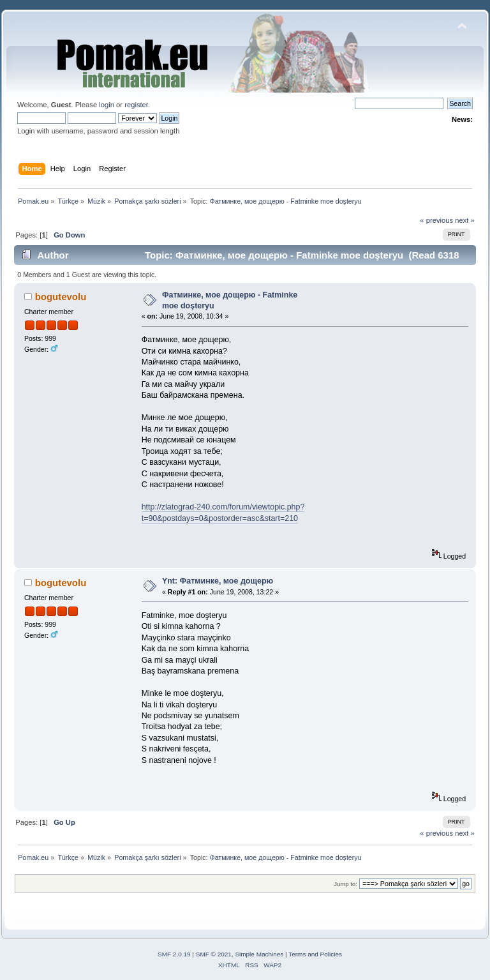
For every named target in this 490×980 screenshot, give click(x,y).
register (136, 105)
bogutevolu (61, 297)
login (107, 105)
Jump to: (345, 884)
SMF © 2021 (214, 954)
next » (465, 220)
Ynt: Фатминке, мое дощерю (218, 581)
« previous (436, 220)
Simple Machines (259, 954)
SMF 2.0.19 (174, 954)
